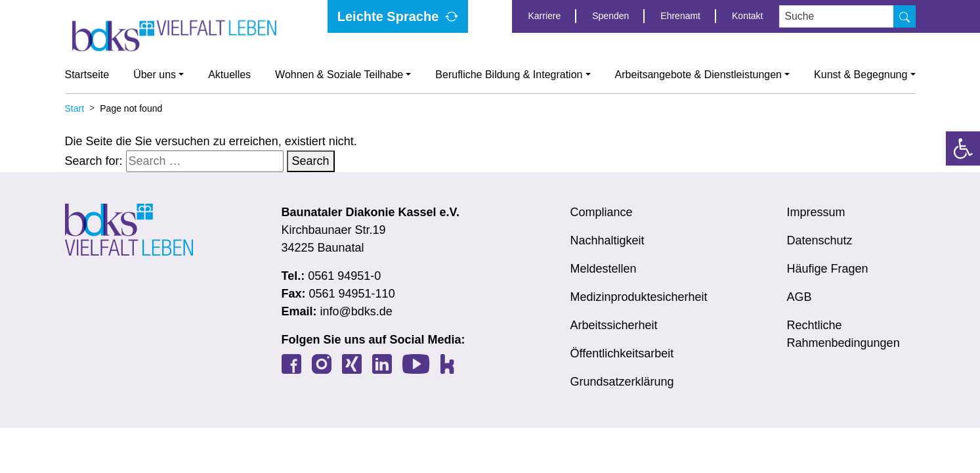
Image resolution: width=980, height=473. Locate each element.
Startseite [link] (87, 75)
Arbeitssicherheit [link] (614, 325)
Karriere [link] (544, 16)
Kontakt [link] (747, 16)
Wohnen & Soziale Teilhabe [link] (339, 75)
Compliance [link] (602, 212)
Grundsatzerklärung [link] (622, 382)
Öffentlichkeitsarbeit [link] (622, 353)
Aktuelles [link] (229, 75)
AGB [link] (799, 297)
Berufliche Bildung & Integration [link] (509, 75)
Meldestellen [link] (604, 269)
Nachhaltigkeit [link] (607, 240)
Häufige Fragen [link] (828, 269)
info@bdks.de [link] (356, 311)
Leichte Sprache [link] (388, 16)
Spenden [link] (610, 16)
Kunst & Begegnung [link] (861, 75)
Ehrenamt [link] (680, 16)
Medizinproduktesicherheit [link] (639, 297)
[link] (963, 148)
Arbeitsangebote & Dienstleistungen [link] (698, 75)
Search (311, 161)
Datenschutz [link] (820, 240)
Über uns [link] (155, 75)
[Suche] (905, 16)
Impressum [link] (816, 212)
